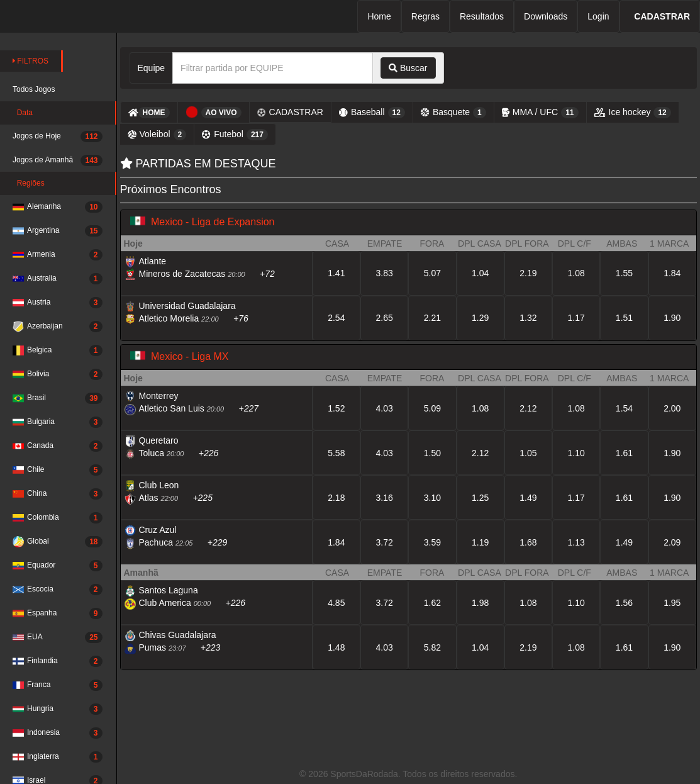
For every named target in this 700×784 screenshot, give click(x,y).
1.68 (528, 542)
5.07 (432, 273)
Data (23, 113)
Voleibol (157, 135)
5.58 (336, 453)
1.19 (480, 542)
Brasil (58, 398)
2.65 (384, 318)
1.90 (672, 318)
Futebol (235, 135)
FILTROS (31, 61)
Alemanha (58, 207)
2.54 (336, 318)
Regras (425, 16)
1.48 (336, 647)
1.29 (480, 318)
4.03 (384, 408)
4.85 (336, 603)
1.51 (624, 318)
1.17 (576, 318)
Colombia (58, 518)
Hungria (58, 709)
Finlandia (58, 661)
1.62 (432, 603)
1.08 (576, 273)
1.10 (576, 453)
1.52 (336, 408)
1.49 (528, 498)
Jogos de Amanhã (58, 160)
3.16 (384, 498)
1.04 (480, 273)
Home (379, 16)
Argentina (58, 231)
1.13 (576, 542)
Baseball (372, 113)
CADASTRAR (290, 112)
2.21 (432, 318)
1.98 (480, 603)
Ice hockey (633, 113)
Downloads (546, 16)
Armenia (58, 255)
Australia (58, 279)
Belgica (58, 350)
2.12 (528, 408)
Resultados (482, 16)
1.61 (624, 453)
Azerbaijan (58, 327)
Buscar (408, 68)
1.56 (624, 603)
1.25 (480, 498)
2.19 (528, 273)
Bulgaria (58, 422)
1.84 (672, 273)
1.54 (624, 408)
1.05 (528, 453)
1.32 (528, 318)
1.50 (432, 453)
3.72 (384, 542)
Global (58, 542)
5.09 (432, 408)
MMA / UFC (540, 113)
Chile (58, 470)
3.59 (432, 542)
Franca (58, 685)
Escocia (58, 590)
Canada (58, 446)
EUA (58, 637)
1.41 (336, 273)
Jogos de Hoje (58, 137)
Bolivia (58, 374)
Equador (58, 566)
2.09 (672, 542)
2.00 (672, 408)
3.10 (432, 498)
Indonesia (58, 733)
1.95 (672, 603)
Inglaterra (58, 757)
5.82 (432, 647)
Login (598, 16)
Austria (58, 303)
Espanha (58, 613)
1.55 (624, 273)
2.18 (336, 498)
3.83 (384, 273)
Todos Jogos (34, 89)
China (58, 494)
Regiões (29, 183)
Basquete (453, 113)
